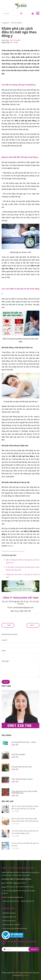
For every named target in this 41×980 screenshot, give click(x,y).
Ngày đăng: (6, 42)
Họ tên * (5, 640)
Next (32, 625)
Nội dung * (6, 661)
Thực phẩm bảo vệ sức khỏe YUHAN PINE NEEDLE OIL (24, 792)
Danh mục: (6, 40)
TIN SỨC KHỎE (15, 40)
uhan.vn (11, 546)
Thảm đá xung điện (18, 754)
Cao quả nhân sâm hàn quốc (22, 767)
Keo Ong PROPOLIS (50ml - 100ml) (24, 742)
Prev (9, 625)
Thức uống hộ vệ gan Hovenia (22, 779)
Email (4, 651)
